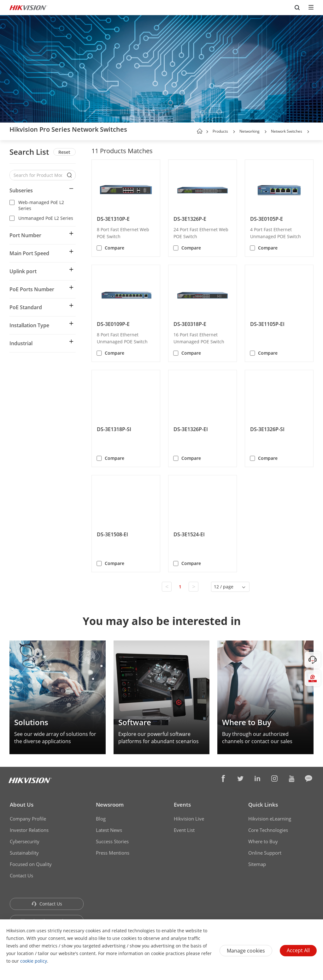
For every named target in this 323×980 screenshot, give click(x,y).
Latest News (109, 830)
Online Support (265, 853)
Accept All (298, 950)
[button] (234, 132)
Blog (101, 819)
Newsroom (110, 805)
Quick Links (263, 805)
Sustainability (24, 853)
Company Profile (28, 819)
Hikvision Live (189, 819)
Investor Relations (29, 830)
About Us (22, 805)
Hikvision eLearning (270, 819)
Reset (64, 152)
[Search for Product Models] (38, 175)
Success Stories (112, 841)
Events (182, 805)
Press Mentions (113, 853)
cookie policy (34, 961)
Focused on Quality (31, 864)
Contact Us (21, 875)
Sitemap (257, 864)
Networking (250, 131)
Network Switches (287, 131)
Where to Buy (263, 841)
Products (220, 131)
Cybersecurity (25, 841)
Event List (184, 830)
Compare (115, 248)
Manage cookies (246, 951)
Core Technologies (268, 830)
